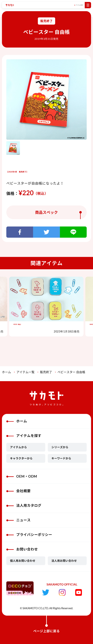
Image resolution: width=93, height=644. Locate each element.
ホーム (6, 372)
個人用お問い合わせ (23, 561)
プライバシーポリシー (29, 535)
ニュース (18, 520)
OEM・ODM (22, 476)
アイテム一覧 (25, 372)
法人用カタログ (24, 505)
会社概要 (18, 491)
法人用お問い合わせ (64, 561)
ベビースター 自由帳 (71, 372)
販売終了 (46, 372)
